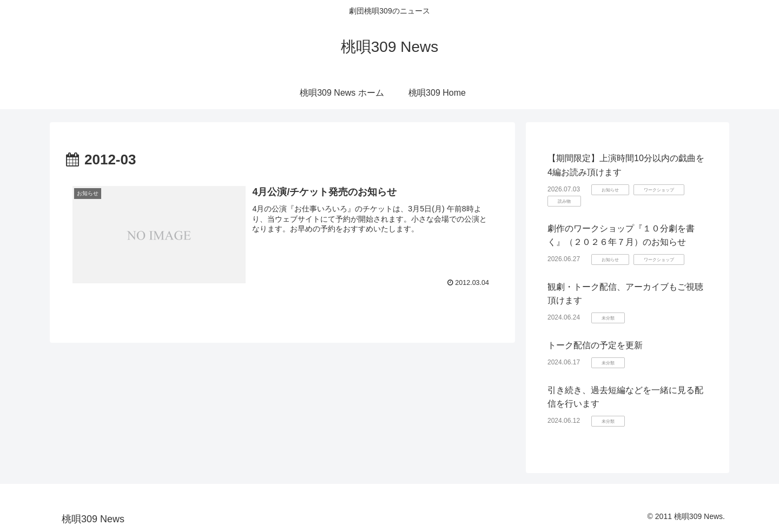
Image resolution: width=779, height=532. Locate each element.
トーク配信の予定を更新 (595, 345)
